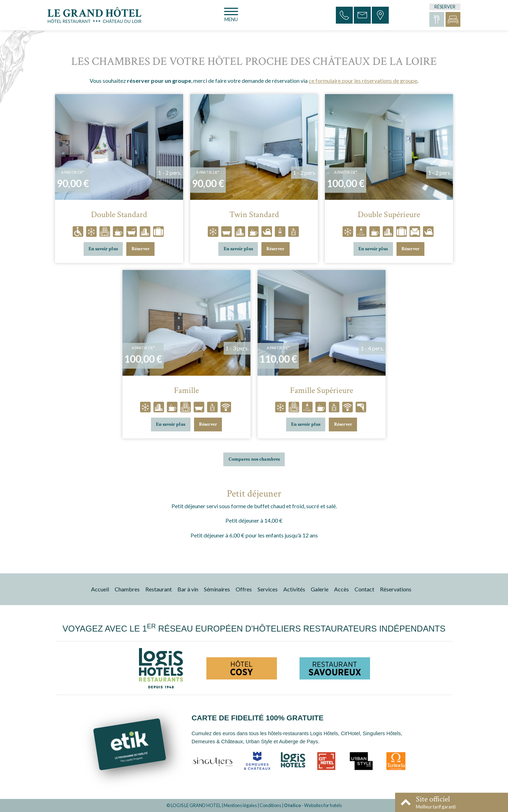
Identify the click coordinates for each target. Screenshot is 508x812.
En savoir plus (103, 249)
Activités (294, 589)
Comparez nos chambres (254, 459)
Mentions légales (240, 805)
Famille (186, 390)
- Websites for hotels (313, 805)
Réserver (141, 249)
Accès (341, 589)
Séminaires (217, 589)
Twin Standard (254, 215)
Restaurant (159, 589)
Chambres (127, 589)
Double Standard (119, 215)
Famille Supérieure (322, 390)
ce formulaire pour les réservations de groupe (363, 81)
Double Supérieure (389, 215)
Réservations (396, 589)
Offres (244, 589)
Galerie (320, 589)
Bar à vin (188, 589)
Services (268, 589)
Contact (364, 589)
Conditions (270, 805)
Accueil (100, 589)
